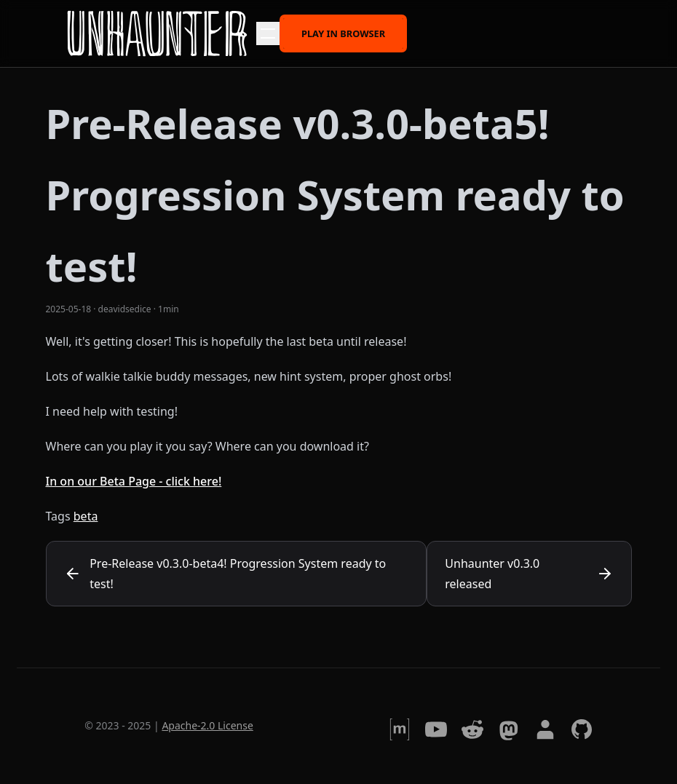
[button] (268, 33)
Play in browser (343, 32)
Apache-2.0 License (207, 725)
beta (86, 516)
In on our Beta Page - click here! (134, 481)
